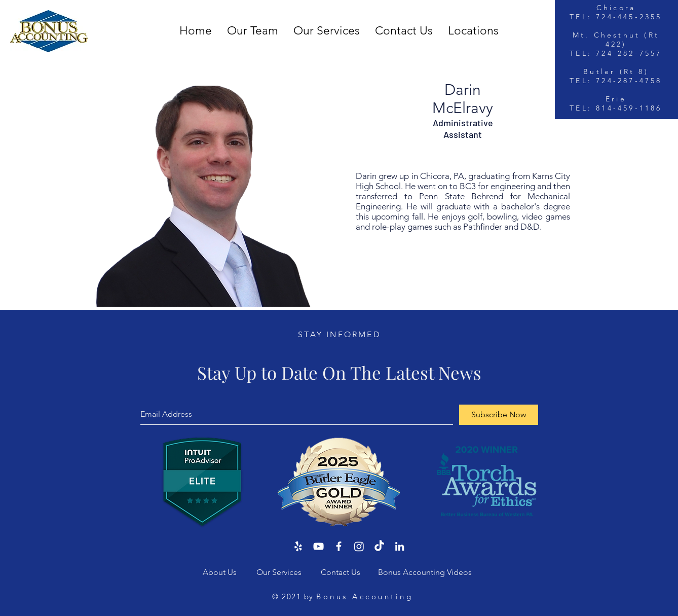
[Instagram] (359, 546)
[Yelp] (298, 546)
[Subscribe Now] (499, 415)
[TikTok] (379, 546)
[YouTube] (318, 546)
